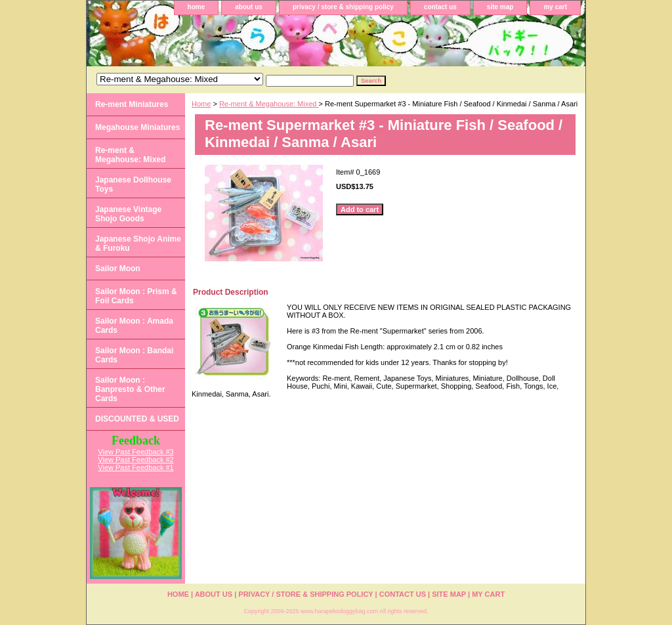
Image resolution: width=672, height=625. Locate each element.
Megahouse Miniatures (137, 127)
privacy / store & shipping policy (343, 7)
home (197, 7)
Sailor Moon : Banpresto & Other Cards (130, 389)
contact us (440, 7)
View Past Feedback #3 (136, 452)
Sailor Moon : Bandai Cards (134, 355)
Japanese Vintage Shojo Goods (128, 214)
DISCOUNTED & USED (137, 419)
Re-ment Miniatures (132, 104)
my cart (555, 7)
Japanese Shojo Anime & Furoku (138, 244)
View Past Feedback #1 (136, 467)
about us (249, 7)
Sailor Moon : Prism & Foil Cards (136, 296)
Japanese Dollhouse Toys (133, 184)
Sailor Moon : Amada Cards (134, 326)
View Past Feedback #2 (136, 460)
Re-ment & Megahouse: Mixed (269, 104)
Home (201, 104)
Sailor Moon (118, 269)
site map (500, 7)
